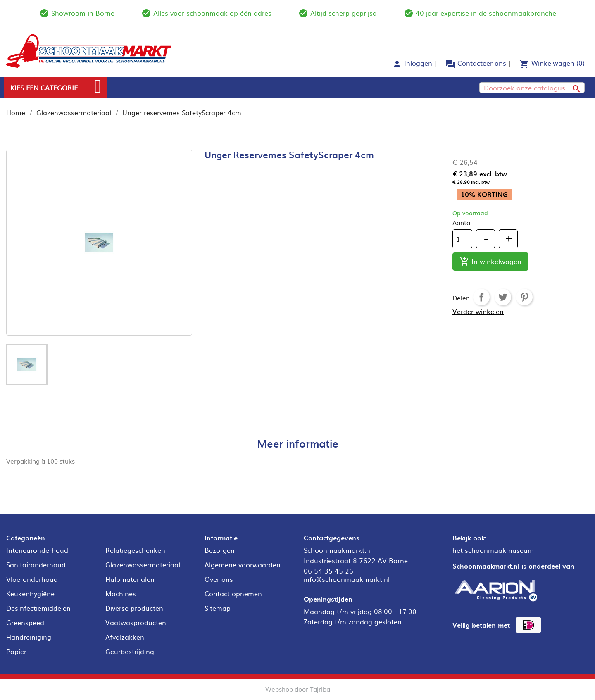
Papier (16, 651)
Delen (481, 297)
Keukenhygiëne (30, 593)
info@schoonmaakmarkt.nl (347, 579)
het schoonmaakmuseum (493, 550)
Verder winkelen (478, 311)
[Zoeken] (532, 88)
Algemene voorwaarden (243, 564)
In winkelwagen (490, 262)
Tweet (503, 297)
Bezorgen (220, 550)
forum (450, 64)
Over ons (219, 579)
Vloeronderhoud (32, 579)
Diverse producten (134, 608)
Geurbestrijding (130, 651)
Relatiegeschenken (135, 550)
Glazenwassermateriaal (143, 564)
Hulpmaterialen (130, 579)
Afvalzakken (125, 637)
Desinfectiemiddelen (38, 608)
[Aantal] (462, 239)
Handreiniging (29, 637)
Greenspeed (25, 622)
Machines (121, 593)
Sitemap (218, 608)
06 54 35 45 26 (328, 571)
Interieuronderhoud (37, 550)
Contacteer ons (482, 63)
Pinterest (524, 297)
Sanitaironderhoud (36, 564)
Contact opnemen (233, 593)
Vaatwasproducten (136, 622)
